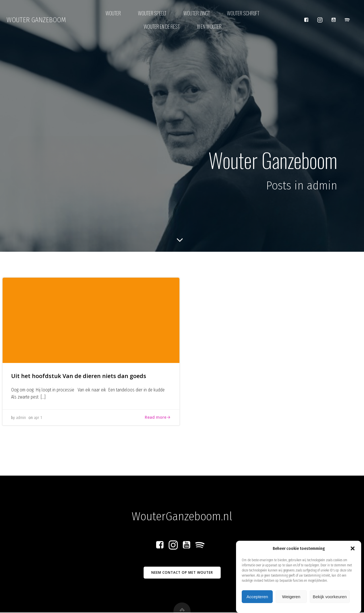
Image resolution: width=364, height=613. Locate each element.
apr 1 (38, 418)
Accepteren (257, 599)
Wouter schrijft (243, 13)
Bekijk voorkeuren (330, 599)
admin (21, 418)
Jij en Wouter (209, 26)
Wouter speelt (152, 13)
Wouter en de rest (162, 26)
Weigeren (291, 599)
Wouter (113, 13)
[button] (353, 551)
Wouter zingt (197, 13)
